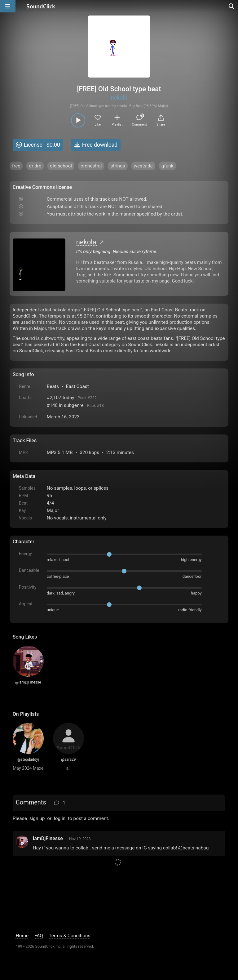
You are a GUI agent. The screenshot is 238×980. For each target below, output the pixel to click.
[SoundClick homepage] (41, 6)
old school (61, 166)
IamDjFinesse (48, 838)
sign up (37, 818)
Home (22, 936)
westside (143, 166)
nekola (119, 98)
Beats (53, 386)
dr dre (35, 166)
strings (118, 166)
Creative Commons (34, 187)
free (16, 166)
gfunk (167, 166)
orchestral (91, 166)
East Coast (77, 386)
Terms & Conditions (69, 936)
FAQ (39, 936)
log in (60, 818)
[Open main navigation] (8, 6)
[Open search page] (232, 6)
